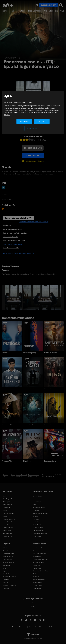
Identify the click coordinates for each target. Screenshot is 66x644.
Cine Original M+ (8, 499)
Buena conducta (50, 461)
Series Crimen (7, 531)
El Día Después (7, 559)
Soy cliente (33, 148)
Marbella (36, 522)
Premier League (8, 557)
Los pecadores (38, 502)
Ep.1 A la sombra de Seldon (13, 230)
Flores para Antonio (39, 508)
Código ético (37, 565)
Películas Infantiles (9, 513)
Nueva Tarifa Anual (39, 580)
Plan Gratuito (35, 11)
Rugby (5, 571)
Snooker (5, 583)
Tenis (4, 568)
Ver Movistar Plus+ (39, 548)
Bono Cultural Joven (39, 554)
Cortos (5, 510)
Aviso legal (32, 627)
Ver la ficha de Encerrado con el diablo (34, 222)
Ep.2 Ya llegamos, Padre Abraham (15, 233)
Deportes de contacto (10, 577)
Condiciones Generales (40, 559)
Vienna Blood (28, 425)
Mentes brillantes (50, 353)
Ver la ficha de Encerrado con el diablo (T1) (19, 253)
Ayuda (33, 604)
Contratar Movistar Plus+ (41, 571)
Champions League (9, 551)
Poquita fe (36, 519)
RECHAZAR (24, 121)
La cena (36, 499)
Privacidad (42, 627)
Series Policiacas (8, 525)
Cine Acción (6, 508)
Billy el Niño (27, 461)
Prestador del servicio (19, 627)
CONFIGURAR (32, 128)
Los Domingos (37, 496)
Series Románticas (8, 522)
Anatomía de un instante (41, 513)
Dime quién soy (50, 389)
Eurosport (6, 580)
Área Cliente (37, 557)
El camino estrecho (9, 389)
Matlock (5, 353)
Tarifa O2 (36, 577)
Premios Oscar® (38, 528)
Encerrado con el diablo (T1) (18, 218)
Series (6, 11)
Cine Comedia (7, 505)
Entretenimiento (8, 536)
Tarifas (35, 574)
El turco (35, 516)
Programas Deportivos (40, 533)
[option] (14, 298)
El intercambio (7, 425)
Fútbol (22, 11)
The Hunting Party (30, 353)
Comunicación (38, 585)
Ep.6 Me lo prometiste (11, 248)
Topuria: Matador (8, 574)
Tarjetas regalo (38, 583)
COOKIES (51, 627)
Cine (14, 11)
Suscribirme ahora (49, 5)
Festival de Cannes (39, 525)
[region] (33, 113)
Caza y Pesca (37, 536)
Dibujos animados (39, 531)
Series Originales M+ (9, 519)
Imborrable (48, 425)
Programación (37, 588)
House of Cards (29, 389)
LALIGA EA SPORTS (8, 554)
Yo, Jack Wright (7, 461)
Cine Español (7, 502)
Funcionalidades (38, 551)
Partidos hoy (7, 588)
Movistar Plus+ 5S (38, 562)
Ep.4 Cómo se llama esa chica (14, 240)
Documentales (7, 533)
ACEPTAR (42, 121)
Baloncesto (6, 565)
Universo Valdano (8, 562)
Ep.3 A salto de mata (10, 237)
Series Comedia (8, 528)
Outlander (36, 510)
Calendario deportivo (54, 11)
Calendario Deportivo (10, 585)
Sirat (34, 505)
